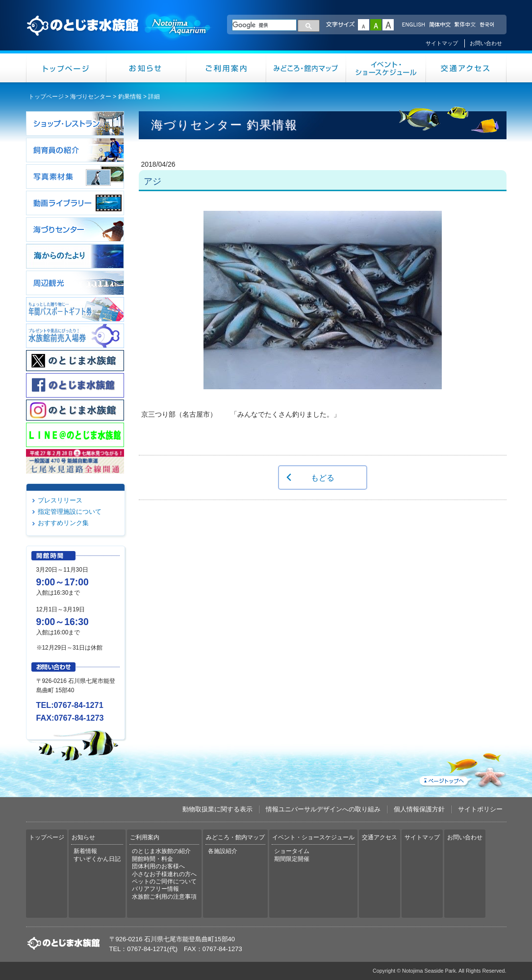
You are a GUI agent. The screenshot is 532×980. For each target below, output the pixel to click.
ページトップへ (462, 768)
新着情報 (85, 851)
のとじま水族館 (119, 35)
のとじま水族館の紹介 (161, 851)
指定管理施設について (70, 512)
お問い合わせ (486, 43)
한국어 (488, 25)
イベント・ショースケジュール (386, 68)
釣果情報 (130, 97)
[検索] (264, 25)
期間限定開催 (292, 859)
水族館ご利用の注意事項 (164, 897)
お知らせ (146, 68)
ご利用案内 (226, 68)
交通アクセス (466, 68)
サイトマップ (442, 43)
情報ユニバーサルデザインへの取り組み (323, 809)
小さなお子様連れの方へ (164, 874)
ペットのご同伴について (164, 881)
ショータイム (292, 851)
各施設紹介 (223, 851)
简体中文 (439, 25)
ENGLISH (413, 25)
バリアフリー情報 (155, 889)
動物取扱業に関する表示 (217, 809)
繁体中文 (465, 25)
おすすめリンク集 (63, 523)
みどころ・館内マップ (306, 68)
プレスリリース (60, 500)
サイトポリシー (480, 809)
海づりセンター (91, 97)
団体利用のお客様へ (158, 866)
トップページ (66, 68)
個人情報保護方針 (419, 809)
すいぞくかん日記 (97, 859)
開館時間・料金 (152, 859)
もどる (323, 477)
